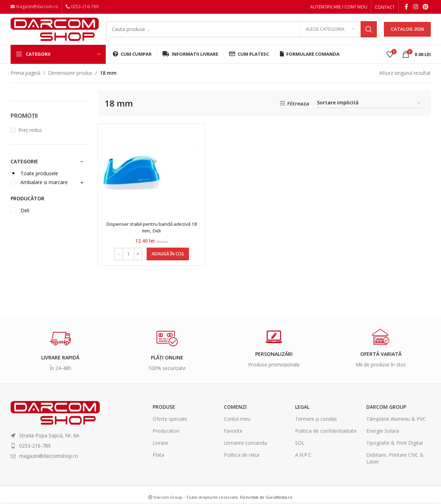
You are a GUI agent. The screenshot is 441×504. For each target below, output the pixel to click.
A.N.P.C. (304, 462)
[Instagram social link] (415, 7)
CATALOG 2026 (407, 33)
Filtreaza (298, 111)
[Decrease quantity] (118, 261)
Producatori (166, 438)
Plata (158, 462)
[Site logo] (55, 33)
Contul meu (237, 426)
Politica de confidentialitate (326, 438)
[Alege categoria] (330, 34)
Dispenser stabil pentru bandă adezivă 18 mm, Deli (151, 234)
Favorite (233, 438)
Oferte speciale (170, 426)
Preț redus (30, 137)
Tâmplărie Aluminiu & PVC (396, 426)
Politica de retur (242, 462)
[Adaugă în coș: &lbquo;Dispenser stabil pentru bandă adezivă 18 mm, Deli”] (167, 261)
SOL (300, 450)
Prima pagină (26, 80)
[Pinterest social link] (425, 7)
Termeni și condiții (316, 426)
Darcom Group (386, 414)
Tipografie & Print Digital (394, 450)
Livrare (160, 450)
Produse (164, 414)
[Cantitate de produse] (128, 261)
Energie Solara (383, 438)
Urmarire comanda (245, 450)
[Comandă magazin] (369, 111)
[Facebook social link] (406, 7)
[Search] (241, 34)
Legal (302, 414)
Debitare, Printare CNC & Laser (395, 465)
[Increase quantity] (137, 261)
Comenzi (235, 414)
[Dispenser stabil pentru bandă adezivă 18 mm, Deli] (131, 180)
